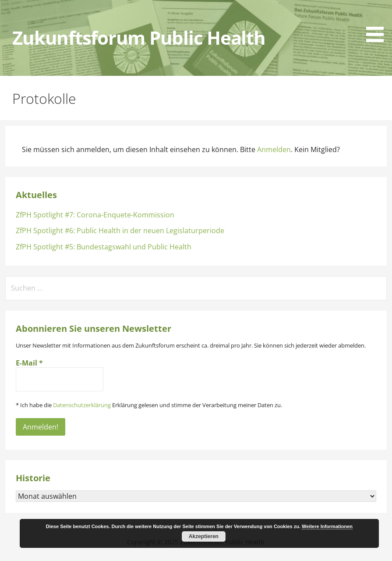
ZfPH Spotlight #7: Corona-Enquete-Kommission (95, 215)
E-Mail (29, 363)
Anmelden (274, 149)
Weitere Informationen (327, 526)
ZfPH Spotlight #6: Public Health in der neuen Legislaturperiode (120, 231)
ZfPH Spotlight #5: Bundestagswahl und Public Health (104, 247)
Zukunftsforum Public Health (139, 38)
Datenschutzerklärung (82, 405)
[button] (378, 23)
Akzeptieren (204, 536)
